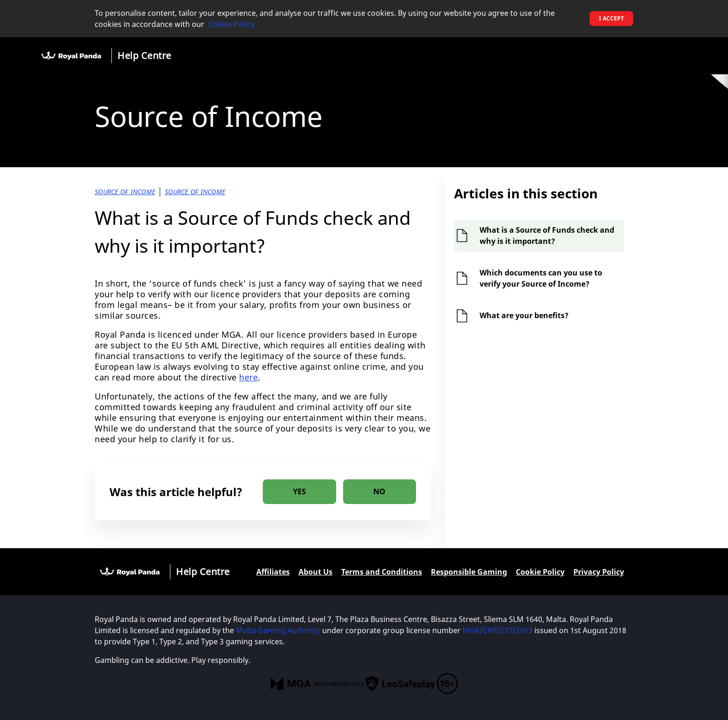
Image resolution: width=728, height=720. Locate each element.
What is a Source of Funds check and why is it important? (547, 236)
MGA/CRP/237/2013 (497, 630)
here (248, 377)
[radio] (299, 492)
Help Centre (144, 56)
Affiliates (273, 572)
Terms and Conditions (382, 572)
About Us (315, 572)
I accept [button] (611, 18)
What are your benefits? (524, 315)
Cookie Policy (231, 24)
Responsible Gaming (469, 572)
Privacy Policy (599, 572)
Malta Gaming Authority (278, 630)
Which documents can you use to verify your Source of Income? (541, 278)
